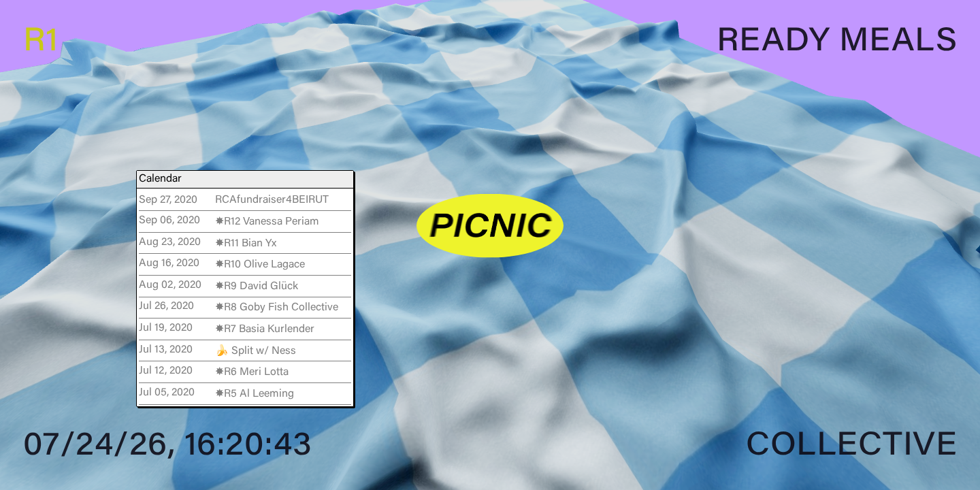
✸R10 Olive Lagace (260, 265)
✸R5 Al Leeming (255, 394)
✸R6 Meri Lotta (252, 372)
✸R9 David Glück (257, 287)
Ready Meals (837, 43)
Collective (851, 447)
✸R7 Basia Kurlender (265, 329)
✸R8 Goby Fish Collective (277, 308)
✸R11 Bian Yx (246, 244)
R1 (41, 43)
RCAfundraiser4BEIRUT (272, 200)
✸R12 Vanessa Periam (267, 222)
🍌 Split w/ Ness (256, 351)
